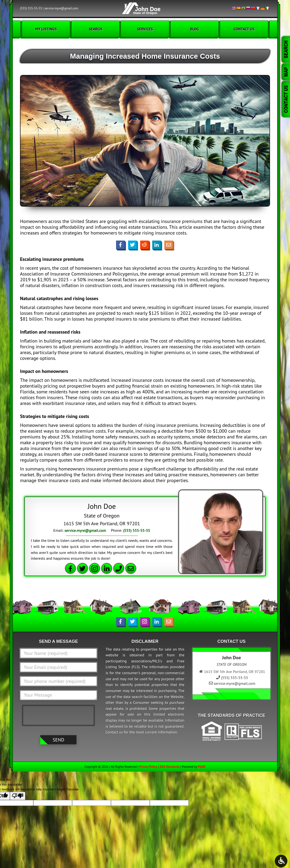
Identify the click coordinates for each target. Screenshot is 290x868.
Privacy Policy (148, 767)
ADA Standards (169, 767)
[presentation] (60, 715)
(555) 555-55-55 (31, 8)
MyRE (202, 767)
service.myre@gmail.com (61, 8)
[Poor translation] (18, 796)
